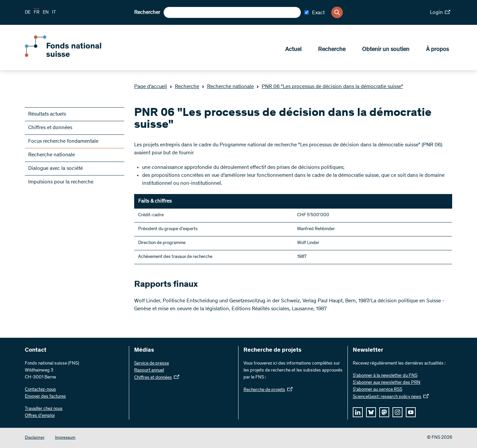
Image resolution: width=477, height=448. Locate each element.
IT (54, 13)
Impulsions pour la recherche (61, 182)
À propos (437, 50)
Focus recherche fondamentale (63, 141)
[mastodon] (384, 412)
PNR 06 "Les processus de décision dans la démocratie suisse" (330, 87)
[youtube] (411, 412)
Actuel (293, 50)
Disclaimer (35, 438)
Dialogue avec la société (55, 169)
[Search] (337, 12)
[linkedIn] (358, 412)
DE (28, 13)
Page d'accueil (151, 87)
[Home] (73, 56)
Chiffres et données (50, 128)
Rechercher (147, 13)
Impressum (65, 438)
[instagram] (397, 412)
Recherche (332, 50)
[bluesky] (371, 412)
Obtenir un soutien (386, 50)
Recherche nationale (228, 87)
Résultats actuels (47, 114)
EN (46, 13)
